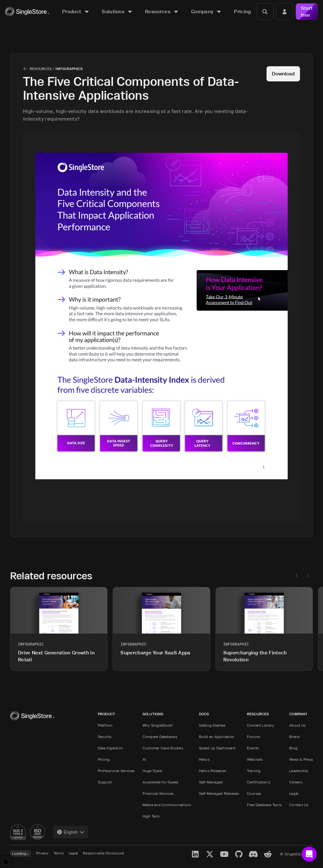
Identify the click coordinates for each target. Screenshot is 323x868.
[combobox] (71, 832)
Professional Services (116, 771)
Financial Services (158, 793)
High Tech (151, 816)
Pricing (104, 759)
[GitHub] (239, 854)
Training (254, 771)
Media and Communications (167, 805)
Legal (294, 793)
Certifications (259, 782)
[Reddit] (268, 854)
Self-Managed (211, 782)
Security (105, 737)
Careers (296, 782)
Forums (254, 737)
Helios (204, 759)
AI (144, 759)
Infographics (69, 69)
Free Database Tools (264, 805)
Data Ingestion (110, 748)
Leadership (299, 771)
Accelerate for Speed (161, 782)
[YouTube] (224, 854)
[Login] (285, 12)
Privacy (42, 853)
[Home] (27, 12)
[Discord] (253, 854)
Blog (293, 748)
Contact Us (299, 805)
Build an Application (217, 737)
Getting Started (212, 725)
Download (283, 74)
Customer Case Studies (163, 748)
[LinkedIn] (195, 854)
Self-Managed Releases (219, 793)
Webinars (255, 759)
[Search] (265, 12)
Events (253, 748)
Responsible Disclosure (103, 853)
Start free (307, 12)
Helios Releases (213, 771)
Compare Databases (160, 737)
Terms (59, 853)
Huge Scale (152, 771)
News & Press (301, 759)
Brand (294, 737)
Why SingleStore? (158, 725)
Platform (105, 725)
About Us (297, 725)
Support (105, 782)
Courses (254, 793)
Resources (41, 69)
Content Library (261, 725)
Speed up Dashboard (217, 748)
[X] (210, 854)
